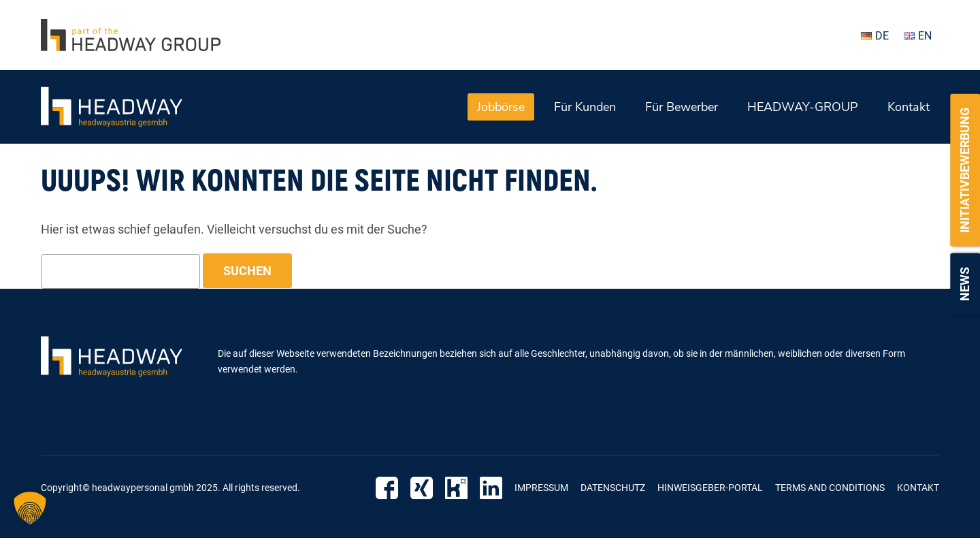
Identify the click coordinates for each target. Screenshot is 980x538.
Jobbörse (501, 107)
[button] (30, 508)
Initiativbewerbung (965, 170)
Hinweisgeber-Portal (710, 488)
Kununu (456, 488)
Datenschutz (613, 488)
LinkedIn (491, 488)
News (965, 284)
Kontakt (909, 107)
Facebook (387, 488)
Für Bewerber (682, 107)
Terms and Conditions (830, 488)
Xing (422, 488)
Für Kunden (585, 107)
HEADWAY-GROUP (803, 107)
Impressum (541, 488)
